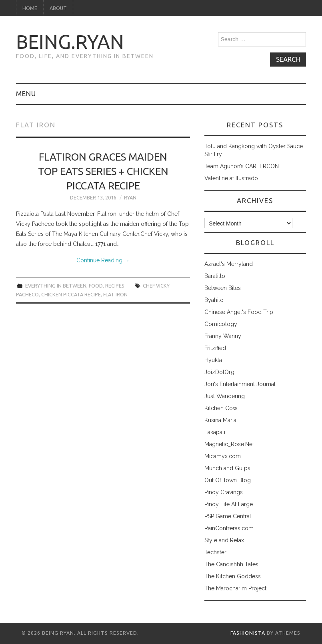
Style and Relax (224, 540)
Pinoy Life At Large (229, 504)
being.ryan (70, 42)
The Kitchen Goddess (233, 576)
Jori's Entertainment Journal (240, 384)
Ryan (130, 197)
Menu (26, 94)
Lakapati (215, 432)
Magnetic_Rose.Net (229, 444)
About (58, 8)
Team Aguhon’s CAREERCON (242, 166)
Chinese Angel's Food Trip (239, 312)
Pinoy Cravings (224, 492)
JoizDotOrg (219, 372)
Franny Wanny (223, 336)
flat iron (115, 294)
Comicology (221, 324)
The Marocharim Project (235, 588)
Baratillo (215, 276)
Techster (215, 552)
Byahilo (214, 300)
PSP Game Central (228, 516)
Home (30, 8)
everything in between (56, 286)
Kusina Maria (220, 420)
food (96, 286)
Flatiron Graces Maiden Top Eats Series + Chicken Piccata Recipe (103, 171)
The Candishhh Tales (231, 564)
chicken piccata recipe (71, 294)
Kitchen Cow (221, 408)
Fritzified (215, 348)
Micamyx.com (223, 456)
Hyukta (213, 360)
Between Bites (223, 288)
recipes (115, 286)
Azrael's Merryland (229, 264)
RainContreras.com (229, 528)
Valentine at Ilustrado (231, 178)
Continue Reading (103, 260)
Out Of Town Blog (228, 480)
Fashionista (248, 633)
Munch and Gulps (227, 468)
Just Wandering (225, 396)
